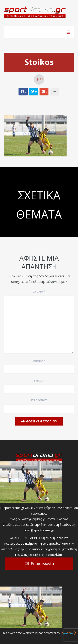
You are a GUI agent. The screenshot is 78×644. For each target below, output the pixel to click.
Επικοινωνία (42, 563)
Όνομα (39, 361)
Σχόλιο (39, 292)
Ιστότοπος (39, 400)
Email (39, 381)
